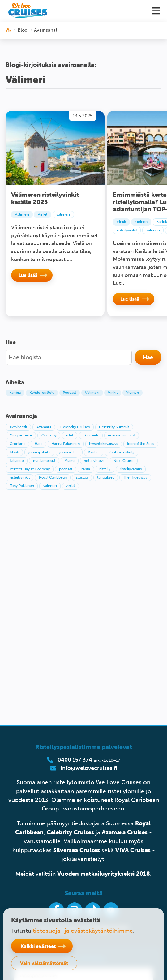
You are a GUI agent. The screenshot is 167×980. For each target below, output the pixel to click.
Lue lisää (28, 275)
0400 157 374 (75, 760)
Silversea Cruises (77, 850)
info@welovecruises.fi (89, 768)
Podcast (69, 393)
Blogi (23, 30)
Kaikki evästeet (38, 946)
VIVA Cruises (133, 850)
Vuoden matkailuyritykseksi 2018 (104, 874)
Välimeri (22, 214)
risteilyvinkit (127, 230)
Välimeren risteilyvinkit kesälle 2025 (45, 198)
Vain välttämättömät (44, 963)
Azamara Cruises (125, 832)
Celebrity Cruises (70, 832)
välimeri (63, 214)
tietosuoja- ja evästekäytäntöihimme (83, 931)
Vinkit (43, 214)
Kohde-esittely (42, 393)
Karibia (15, 393)
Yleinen (141, 222)
